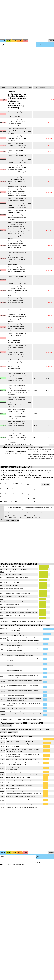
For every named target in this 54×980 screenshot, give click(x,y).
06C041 (2, 791)
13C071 (2, 763)
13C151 (3, 743)
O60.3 (2, 596)
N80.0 (2, 572)
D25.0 (2, 588)
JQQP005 (3, 649)
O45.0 (2, 612)
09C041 (2, 777)
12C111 (2, 800)
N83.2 (2, 615)
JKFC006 (3, 704)
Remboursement (36, 101)
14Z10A (3, 750)
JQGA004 (3, 687)
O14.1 (2, 607)
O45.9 (2, 610)
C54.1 (2, 604)
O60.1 (2, 591)
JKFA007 (3, 692)
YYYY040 (3, 629)
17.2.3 (30, 100)
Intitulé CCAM (18, 87)
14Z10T (2, 794)
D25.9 (2, 569)
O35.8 (2, 618)
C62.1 (2, 602)
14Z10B (2, 804)
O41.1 (2, 599)
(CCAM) (39, 45)
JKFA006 (3, 669)
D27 (2, 575)
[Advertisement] (20, 20)
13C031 (3, 739)
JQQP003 (3, 644)
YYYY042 (3, 634)
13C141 (2, 768)
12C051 (2, 775)
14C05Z (2, 785)
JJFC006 (3, 708)
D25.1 (2, 566)
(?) (10, 496)
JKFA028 (3, 659)
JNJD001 (3, 715)
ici (52, 459)
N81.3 (2, 580)
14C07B (2, 780)
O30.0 (2, 585)
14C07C (2, 783)
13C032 (3, 747)
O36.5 (2, 594)
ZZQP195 (3, 677)
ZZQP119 (3, 654)
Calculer (45, 485)
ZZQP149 (3, 699)
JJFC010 (3, 673)
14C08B (2, 772)
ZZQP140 (3, 639)
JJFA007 (2, 711)
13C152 (2, 755)
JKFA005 (3, 682)
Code (4, 87)
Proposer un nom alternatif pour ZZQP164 (19, 445)
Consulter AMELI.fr (27, 477)
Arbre (30, 87)
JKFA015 (3, 696)
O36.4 (2, 577)
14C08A (2, 796)
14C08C (2, 759)
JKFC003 (3, 664)
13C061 (2, 788)
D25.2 (2, 583)
